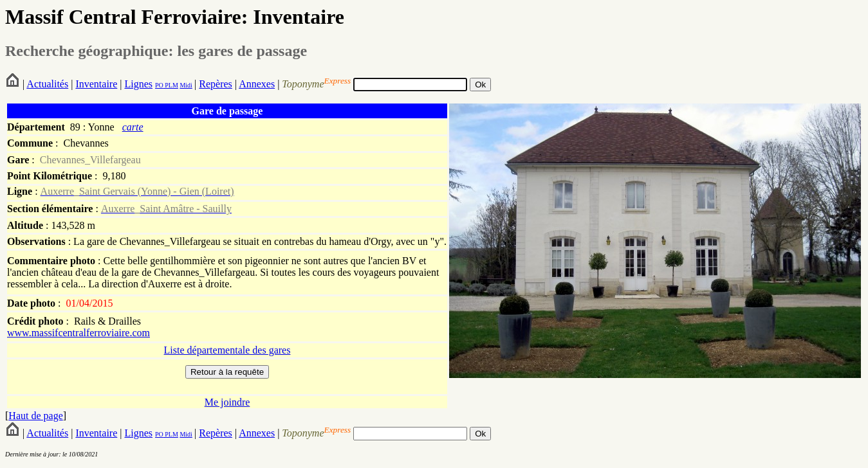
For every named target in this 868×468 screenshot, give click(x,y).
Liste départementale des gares (227, 350)
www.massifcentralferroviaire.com (78, 333)
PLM (171, 85)
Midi (186, 85)
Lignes (138, 84)
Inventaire (96, 84)
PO (159, 85)
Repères (216, 84)
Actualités (47, 84)
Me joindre (227, 402)
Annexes (257, 84)
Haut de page (35, 416)
